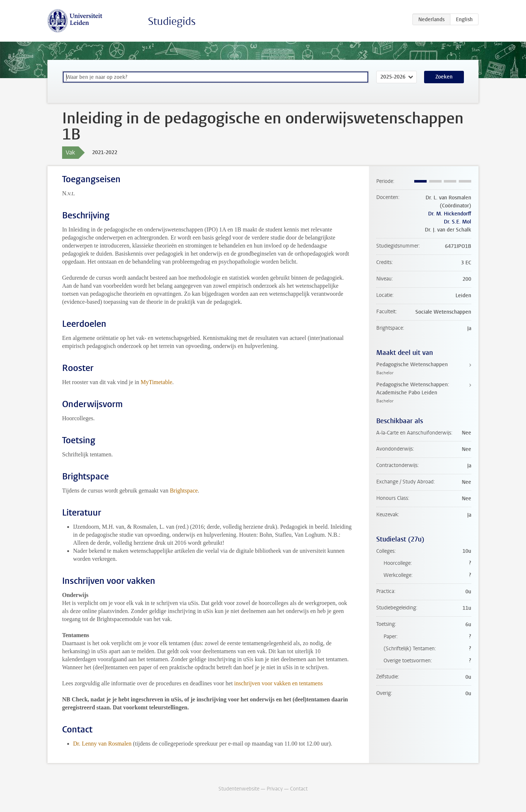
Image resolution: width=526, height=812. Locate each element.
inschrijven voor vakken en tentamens (279, 683)
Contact (299, 789)
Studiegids (172, 21)
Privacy (275, 789)
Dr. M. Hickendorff (450, 214)
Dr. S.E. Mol (458, 222)
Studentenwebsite (239, 789)
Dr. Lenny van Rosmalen (102, 744)
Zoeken (444, 77)
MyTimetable (157, 382)
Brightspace (184, 491)
